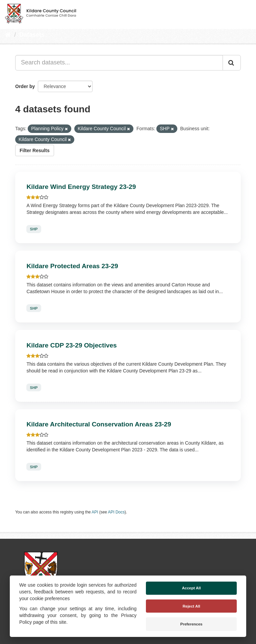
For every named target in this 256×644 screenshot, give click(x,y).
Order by (25, 86)
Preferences (191, 624)
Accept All (191, 588)
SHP (34, 229)
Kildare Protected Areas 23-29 (72, 266)
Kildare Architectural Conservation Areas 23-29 (99, 424)
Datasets (32, 35)
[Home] (8, 35)
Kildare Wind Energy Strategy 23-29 (81, 187)
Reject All (191, 606)
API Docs (117, 512)
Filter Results (35, 150)
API (95, 512)
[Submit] (232, 63)
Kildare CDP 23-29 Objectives (71, 345)
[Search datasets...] (119, 63)
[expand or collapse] (245, 13)
